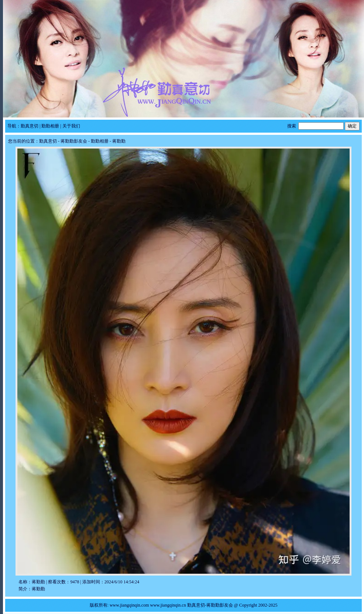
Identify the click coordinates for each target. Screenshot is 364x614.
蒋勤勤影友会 (74, 141)
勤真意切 (30, 126)
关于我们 (71, 126)
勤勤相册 (50, 126)
